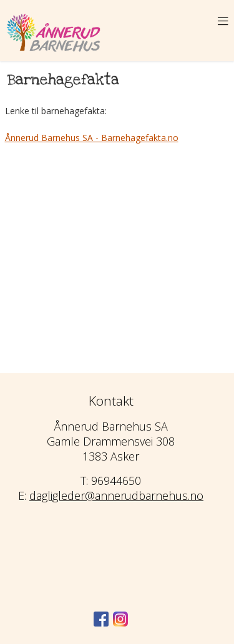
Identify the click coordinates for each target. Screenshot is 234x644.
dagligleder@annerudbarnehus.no (116, 495)
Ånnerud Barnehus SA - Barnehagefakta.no (92, 138)
